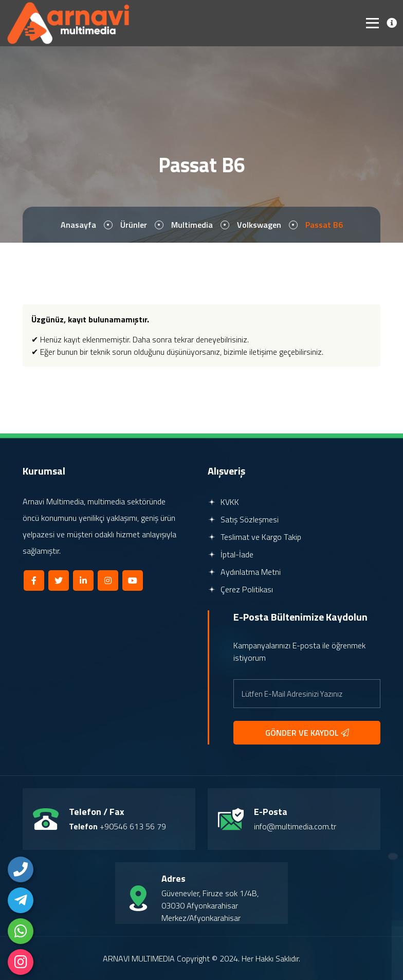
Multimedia (192, 225)
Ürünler (134, 225)
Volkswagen (259, 225)
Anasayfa (78, 225)
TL (316, 23)
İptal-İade (231, 554)
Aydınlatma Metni (244, 572)
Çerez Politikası (240, 589)
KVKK (223, 502)
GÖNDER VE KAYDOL (307, 733)
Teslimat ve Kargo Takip (254, 537)
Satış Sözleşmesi (243, 519)
